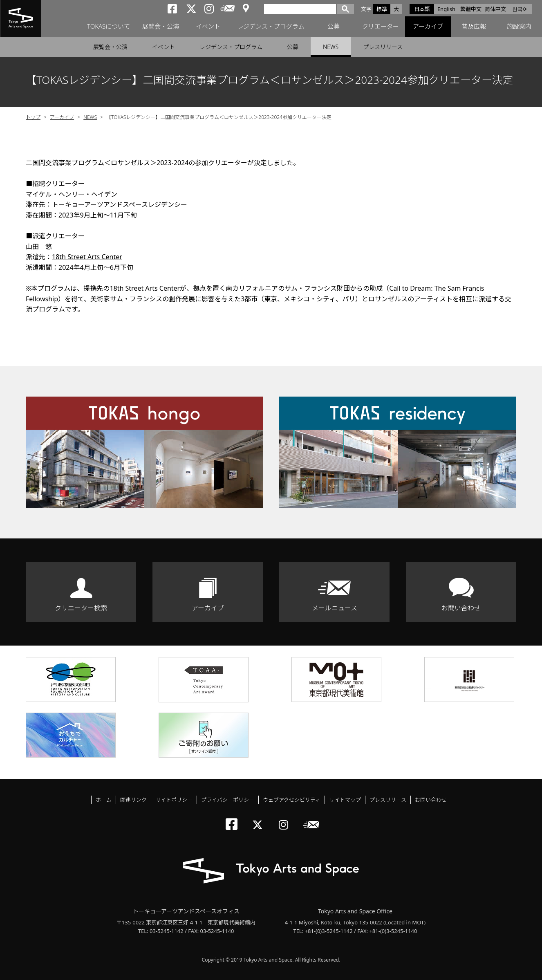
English (446, 9)
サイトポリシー (174, 800)
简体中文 (495, 9)
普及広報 (474, 27)
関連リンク (133, 800)
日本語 (422, 9)
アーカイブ (428, 27)
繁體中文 (471, 9)
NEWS (331, 47)
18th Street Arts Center (87, 257)
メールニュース (335, 608)
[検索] (300, 8)
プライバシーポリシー (228, 800)
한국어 (520, 9)
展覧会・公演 (161, 27)
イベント (208, 27)
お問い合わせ (461, 608)
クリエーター (381, 27)
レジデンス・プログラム (271, 27)
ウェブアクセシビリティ (292, 800)
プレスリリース (383, 47)
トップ (33, 117)
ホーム (104, 800)
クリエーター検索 (81, 608)
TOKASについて (109, 27)
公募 (334, 27)
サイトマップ (345, 800)
